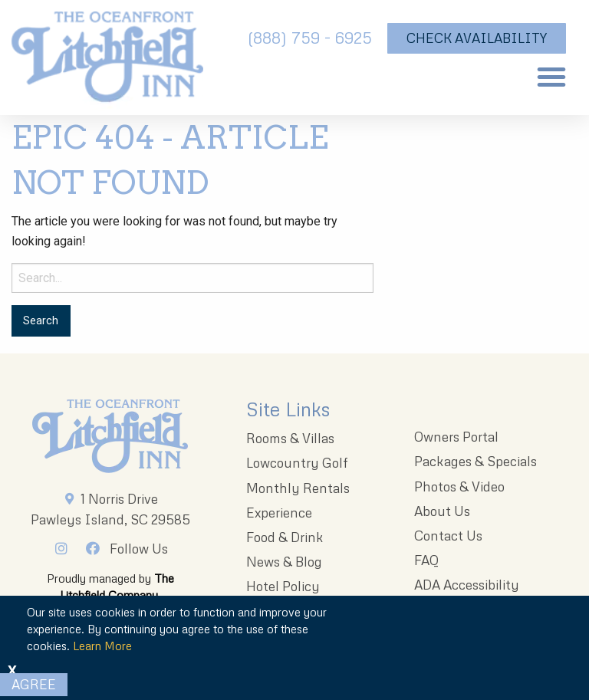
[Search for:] (192, 278)
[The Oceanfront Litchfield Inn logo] (107, 61)
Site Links (288, 409)
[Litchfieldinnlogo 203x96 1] (110, 436)
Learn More (102, 646)
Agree (34, 684)
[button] (551, 77)
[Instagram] (65, 548)
